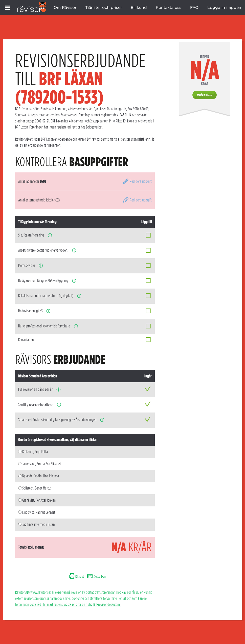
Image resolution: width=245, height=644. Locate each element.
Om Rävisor (65, 8)
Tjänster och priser (104, 8)
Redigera (137, 181)
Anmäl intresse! (205, 95)
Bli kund (139, 8)
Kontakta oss (169, 8)
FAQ (194, 8)
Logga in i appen (224, 8)
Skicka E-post (97, 576)
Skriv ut (76, 576)
